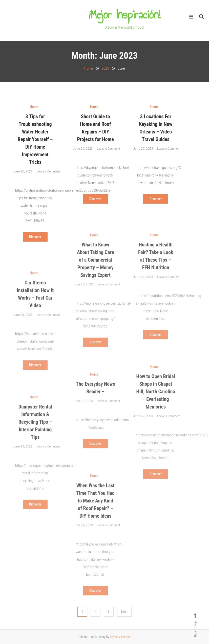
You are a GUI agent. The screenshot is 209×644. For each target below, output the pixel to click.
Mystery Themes (120, 637)
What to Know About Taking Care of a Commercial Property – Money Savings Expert (95, 265)
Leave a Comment (48, 171)
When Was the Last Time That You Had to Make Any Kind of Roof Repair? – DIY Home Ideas (95, 506)
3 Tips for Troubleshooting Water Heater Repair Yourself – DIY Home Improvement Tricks (35, 139)
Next (124, 612)
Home (34, 107)
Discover (35, 237)
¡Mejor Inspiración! (124, 15)
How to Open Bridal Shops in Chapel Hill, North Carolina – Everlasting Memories (156, 397)
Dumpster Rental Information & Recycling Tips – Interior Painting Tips (35, 427)
